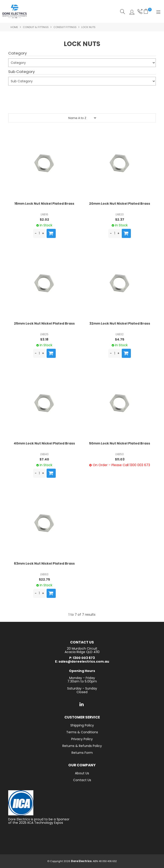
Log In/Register (131, 12)
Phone (139, 12)
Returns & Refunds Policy (82, 746)
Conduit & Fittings (36, 27)
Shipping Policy (82, 725)
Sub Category (21, 72)
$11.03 (120, 459)
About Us (82, 773)
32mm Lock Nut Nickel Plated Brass (120, 323)
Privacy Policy (82, 739)
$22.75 (44, 579)
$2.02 (44, 220)
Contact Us (82, 780)
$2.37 (120, 220)
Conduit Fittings (65, 27)
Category (17, 53)
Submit (17, 93)
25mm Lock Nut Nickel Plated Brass (44, 323)
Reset (83, 105)
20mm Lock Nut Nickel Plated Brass (120, 204)
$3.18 (44, 339)
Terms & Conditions (82, 732)
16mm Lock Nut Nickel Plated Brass (44, 204)
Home (14, 27)
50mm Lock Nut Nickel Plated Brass (120, 443)
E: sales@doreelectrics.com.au (82, 662)
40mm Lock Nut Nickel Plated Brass (44, 443)
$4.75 (120, 339)
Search (123, 12)
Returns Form (82, 753)
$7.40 (44, 459)
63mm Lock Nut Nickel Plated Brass (44, 563)
